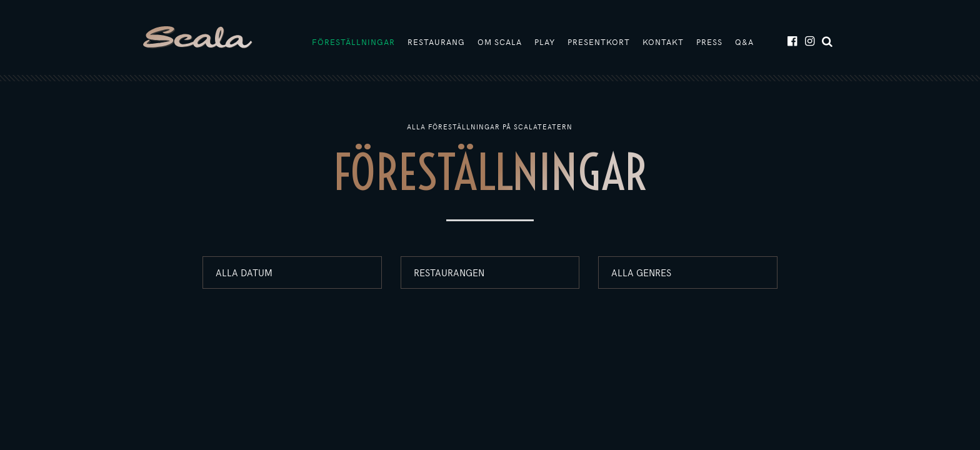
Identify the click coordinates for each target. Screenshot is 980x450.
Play (545, 42)
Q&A (744, 42)
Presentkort (599, 42)
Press (709, 42)
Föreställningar (353, 42)
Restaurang (436, 42)
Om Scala (500, 42)
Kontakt (663, 42)
